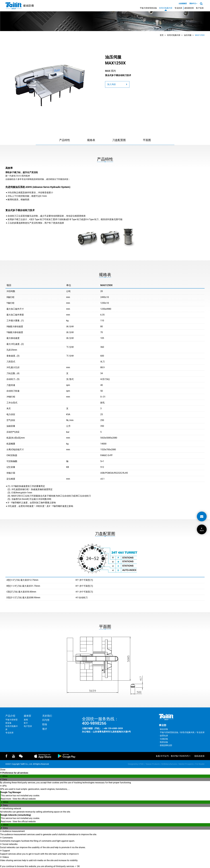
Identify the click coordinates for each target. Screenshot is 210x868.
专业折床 (178, 8)
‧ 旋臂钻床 (163, 736)
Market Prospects (186, 764)
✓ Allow (4, 776)
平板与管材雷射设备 (148, 8)
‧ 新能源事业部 (166, 745)
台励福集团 (183, 4)
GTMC (141, 764)
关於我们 (47, 716)
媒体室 (27, 716)
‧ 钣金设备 (163, 729)
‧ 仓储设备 (163, 739)
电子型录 (28, 726)
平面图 (147, 140)
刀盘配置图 (119, 140)
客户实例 (200, 8)
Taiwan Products (153, 764)
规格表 (91, 140)
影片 (26, 723)
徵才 (45, 729)
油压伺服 (188, 35)
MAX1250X (200, 35)
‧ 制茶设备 (163, 742)
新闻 (26, 720)
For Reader (200, 764)
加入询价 (117, 84)
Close (3, 770)
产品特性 (65, 140)
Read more (6, 799)
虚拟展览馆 (189, 8)
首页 (162, 35)
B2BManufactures (169, 764)
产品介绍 (10, 716)
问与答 (46, 720)
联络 (45, 724)
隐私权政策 (200, 756)
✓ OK (77, 866)
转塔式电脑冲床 (166, 8)
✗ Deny (4, 779)
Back (202, 530)
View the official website (24, 799)
